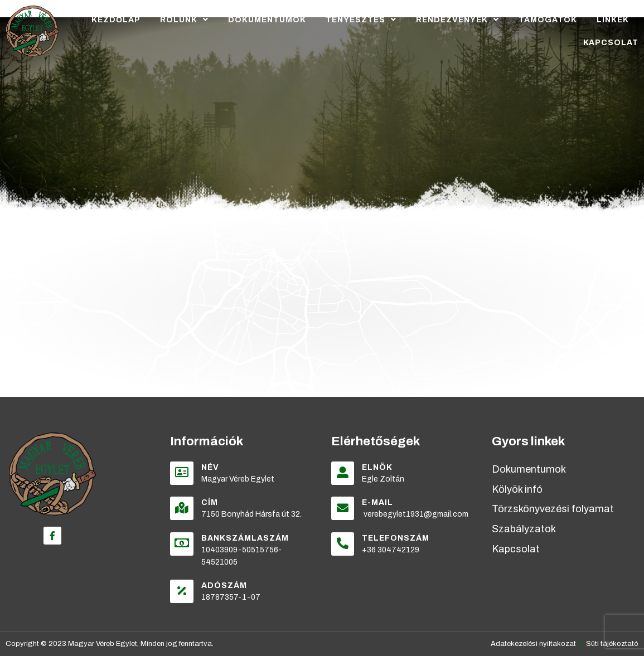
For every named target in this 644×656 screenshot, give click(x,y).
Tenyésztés (361, 20)
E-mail (378, 502)
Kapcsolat (611, 43)
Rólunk (184, 20)
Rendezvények (457, 20)
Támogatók (548, 20)
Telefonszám (396, 538)
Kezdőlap (116, 20)
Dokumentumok (267, 20)
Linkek (613, 20)
